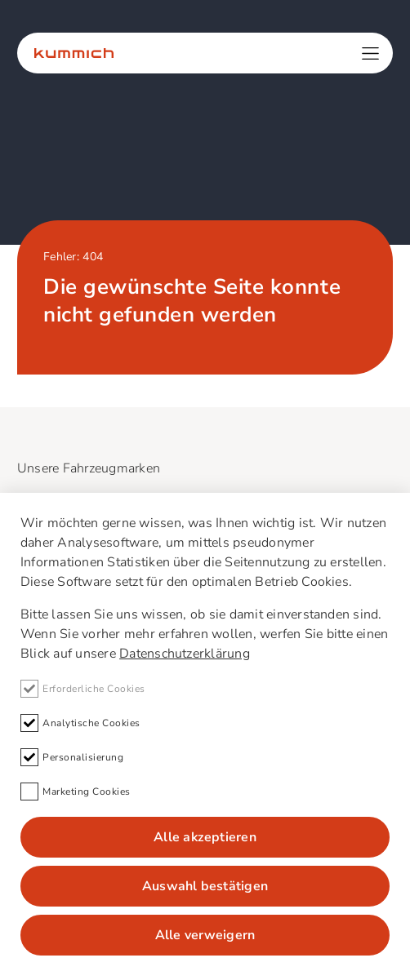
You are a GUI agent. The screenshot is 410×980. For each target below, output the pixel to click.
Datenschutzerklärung (185, 654)
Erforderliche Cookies (83, 689)
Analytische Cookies (80, 723)
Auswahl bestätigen (205, 886)
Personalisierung (72, 757)
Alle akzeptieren (205, 837)
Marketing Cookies (76, 792)
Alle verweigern (205, 935)
